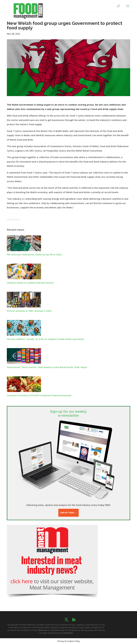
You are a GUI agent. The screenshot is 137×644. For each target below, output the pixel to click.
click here (43, 630)
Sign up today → (68, 513)
